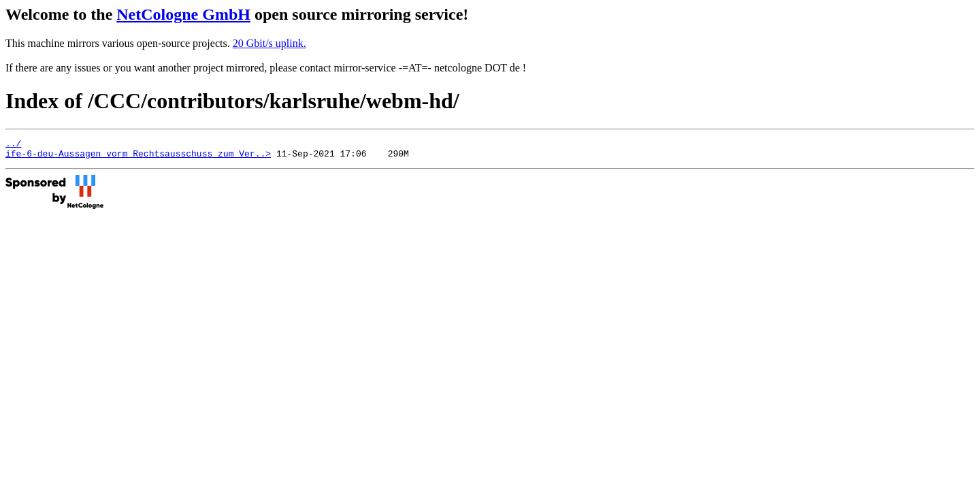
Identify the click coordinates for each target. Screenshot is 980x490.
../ (13, 145)
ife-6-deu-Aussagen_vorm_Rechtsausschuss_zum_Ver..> (138, 157)
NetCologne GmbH (183, 14)
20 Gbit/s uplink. (269, 43)
